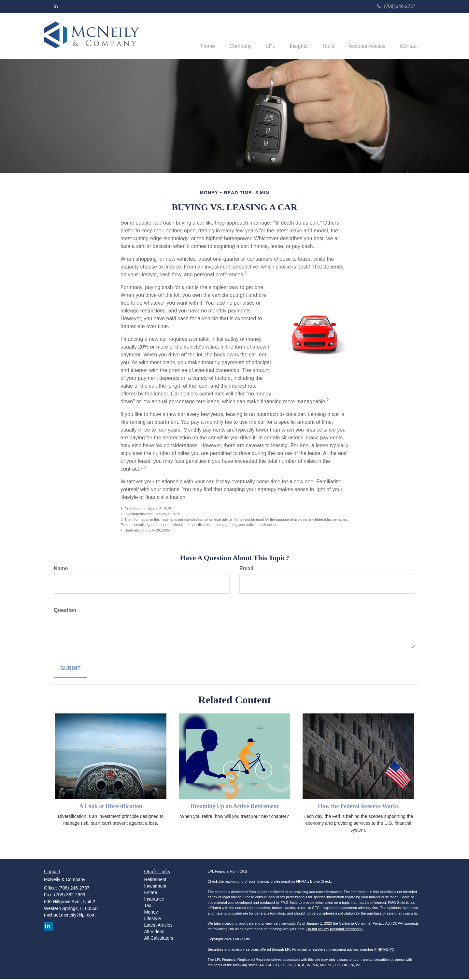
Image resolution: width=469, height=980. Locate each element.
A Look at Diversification (111, 807)
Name (61, 569)
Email (246, 569)
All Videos (154, 932)
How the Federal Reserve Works (358, 807)
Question (65, 611)
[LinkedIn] (56, 6)
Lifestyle (153, 919)
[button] (230, 36)
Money (151, 913)
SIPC (390, 950)
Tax (148, 906)
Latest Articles (158, 926)
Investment (155, 887)
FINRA (380, 950)
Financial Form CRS (231, 872)
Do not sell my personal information (334, 930)
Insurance (154, 900)
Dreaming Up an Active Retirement (234, 807)
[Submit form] (71, 669)
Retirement (155, 880)
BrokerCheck (320, 882)
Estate (151, 893)
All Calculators (159, 939)
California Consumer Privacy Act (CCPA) (371, 924)
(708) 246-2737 (396, 6)
